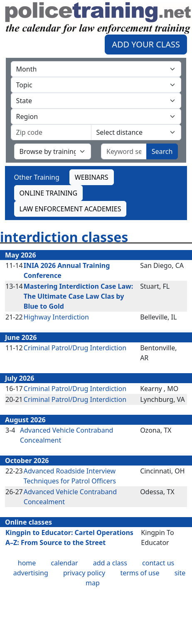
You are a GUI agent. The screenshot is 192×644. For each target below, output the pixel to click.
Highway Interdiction (56, 317)
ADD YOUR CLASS (146, 44)
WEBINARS (92, 177)
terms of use (140, 573)
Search (162, 151)
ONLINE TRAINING (49, 193)
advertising (31, 573)
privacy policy (84, 573)
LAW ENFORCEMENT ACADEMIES (70, 209)
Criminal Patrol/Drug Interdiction (75, 348)
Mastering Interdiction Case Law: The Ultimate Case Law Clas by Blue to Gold (79, 296)
